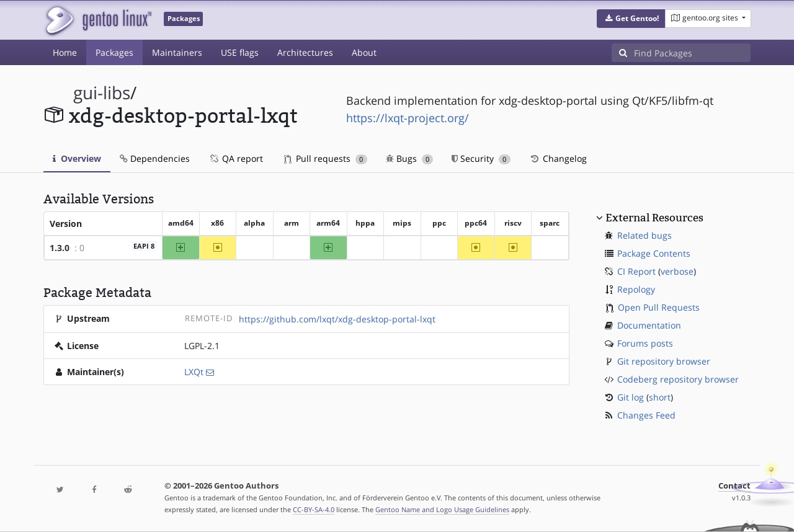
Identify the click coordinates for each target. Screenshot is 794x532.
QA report (236, 158)
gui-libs (102, 93)
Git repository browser (664, 361)
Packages (114, 52)
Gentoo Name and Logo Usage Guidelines (442, 509)
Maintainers (177, 52)
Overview (77, 158)
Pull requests (326, 158)
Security (481, 158)
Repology (636, 289)
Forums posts (645, 343)
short (660, 397)
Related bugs (645, 235)
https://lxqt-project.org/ (408, 118)
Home (65, 52)
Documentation (649, 325)
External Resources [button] (654, 218)
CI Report (636, 271)
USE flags (240, 52)
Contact (734, 486)
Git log (631, 397)
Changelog (558, 158)
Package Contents (654, 253)
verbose (677, 271)
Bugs (410, 158)
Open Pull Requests (659, 307)
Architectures (305, 52)
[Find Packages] (692, 53)
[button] (631, 19)
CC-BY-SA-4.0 (314, 509)
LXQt (194, 372)
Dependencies (155, 158)
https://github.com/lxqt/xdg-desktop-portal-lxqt (337, 319)
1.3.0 (60, 248)
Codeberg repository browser (678, 379)
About (364, 52)
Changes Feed (646, 415)
